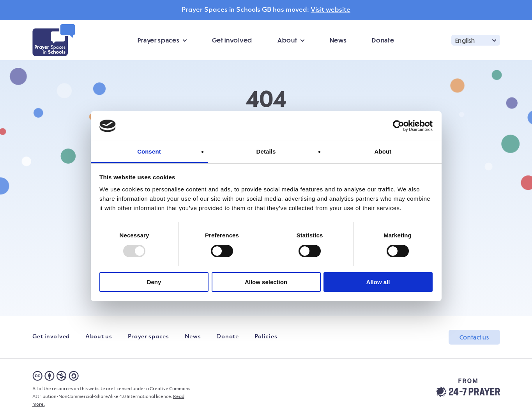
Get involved (232, 40)
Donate (383, 40)
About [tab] (383, 151)
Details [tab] (266, 151)
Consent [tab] (149, 151)
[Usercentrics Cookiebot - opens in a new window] (399, 126)
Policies (266, 337)
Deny (154, 282)
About (287, 40)
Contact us (474, 337)
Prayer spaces (158, 40)
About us (99, 337)
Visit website (331, 10)
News (338, 40)
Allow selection (266, 282)
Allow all (378, 282)
